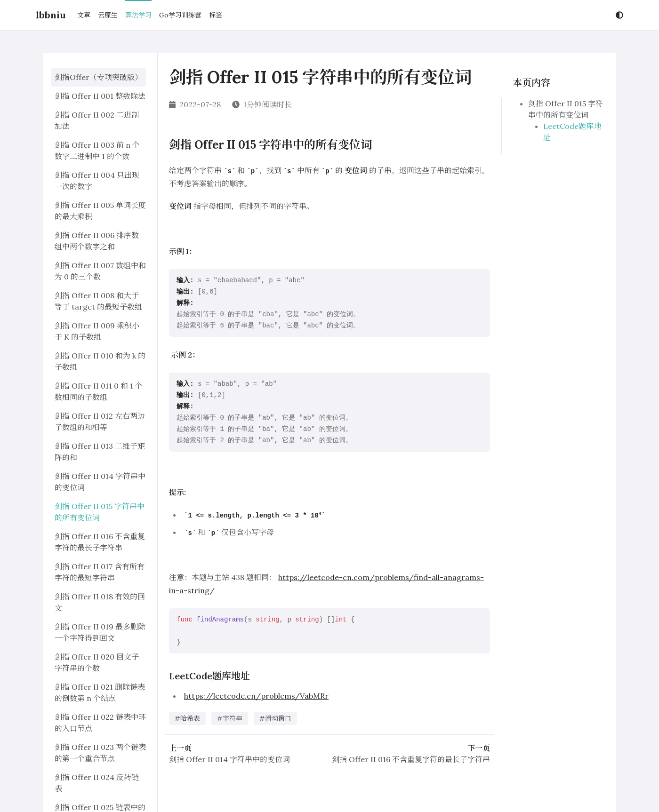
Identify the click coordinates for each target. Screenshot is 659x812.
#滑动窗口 (275, 718)
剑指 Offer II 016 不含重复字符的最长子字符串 (411, 759)
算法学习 (138, 15)
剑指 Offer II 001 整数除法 (100, 96)
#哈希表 (187, 718)
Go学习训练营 (180, 15)
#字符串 (230, 718)
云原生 (108, 15)
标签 (216, 15)
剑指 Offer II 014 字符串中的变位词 (229, 759)
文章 (84, 15)
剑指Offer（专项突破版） (98, 77)
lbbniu (51, 15)
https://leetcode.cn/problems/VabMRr (256, 696)
